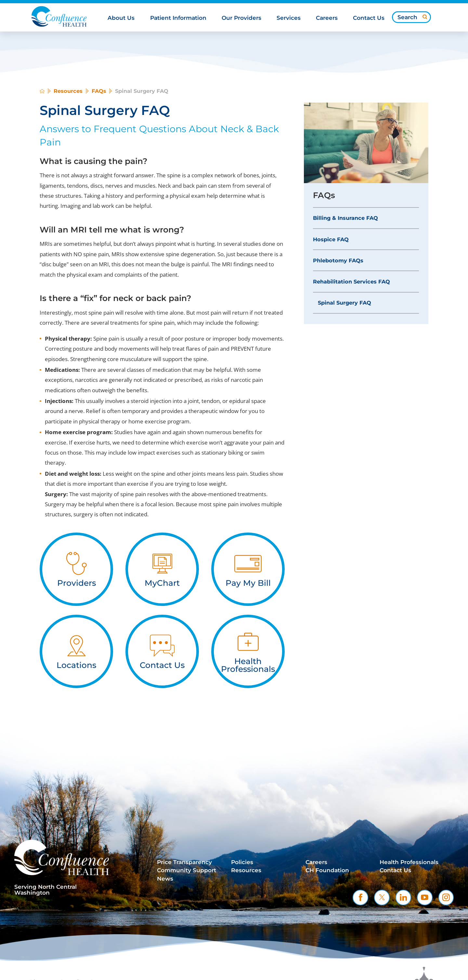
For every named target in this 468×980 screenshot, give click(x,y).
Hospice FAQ (331, 239)
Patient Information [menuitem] (178, 18)
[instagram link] (446, 898)
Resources (68, 91)
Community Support (187, 870)
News (165, 879)
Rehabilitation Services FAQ (351, 282)
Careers (316, 862)
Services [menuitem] (289, 18)
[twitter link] (382, 898)
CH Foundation (327, 870)
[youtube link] (425, 898)
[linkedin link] (403, 898)
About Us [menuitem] (121, 18)
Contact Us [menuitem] (369, 18)
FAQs (99, 91)
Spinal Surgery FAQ (344, 303)
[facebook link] (360, 898)
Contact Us (395, 870)
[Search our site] (411, 17)
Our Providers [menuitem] (241, 18)
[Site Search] (425, 17)
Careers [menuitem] (327, 18)
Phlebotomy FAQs (338, 260)
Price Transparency (184, 862)
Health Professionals (409, 862)
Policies (242, 862)
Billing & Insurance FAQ (345, 218)
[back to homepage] (42, 91)
